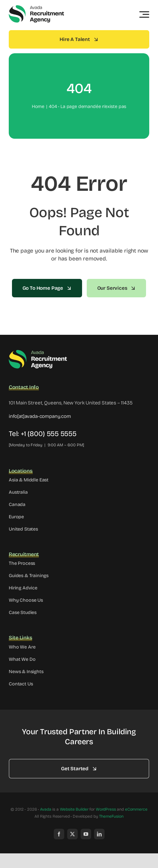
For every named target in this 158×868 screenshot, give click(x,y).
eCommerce (136, 809)
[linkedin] (99, 834)
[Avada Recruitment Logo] (37, 7)
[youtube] (86, 834)
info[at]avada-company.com (40, 416)
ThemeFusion (111, 816)
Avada (46, 809)
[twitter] (72, 834)
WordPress (106, 809)
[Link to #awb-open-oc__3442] (144, 14)
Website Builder (74, 809)
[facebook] (59, 834)
